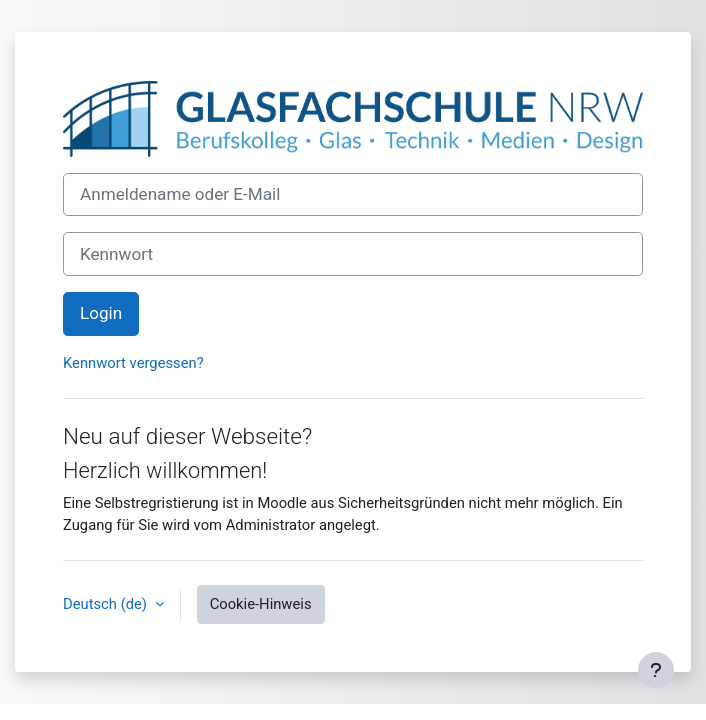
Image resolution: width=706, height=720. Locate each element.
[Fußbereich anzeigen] (656, 670)
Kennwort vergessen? (133, 363)
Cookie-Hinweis (261, 604)
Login (101, 313)
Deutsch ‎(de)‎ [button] (107, 604)
